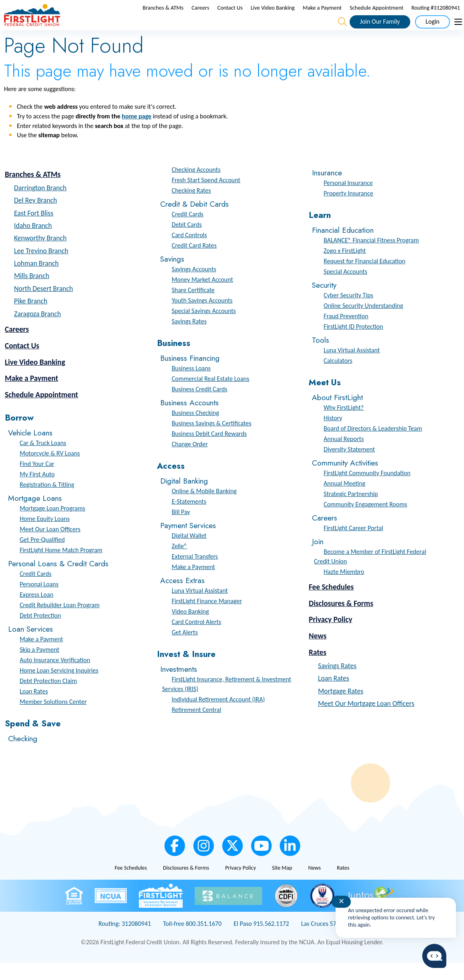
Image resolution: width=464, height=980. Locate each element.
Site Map (282, 885)
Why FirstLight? (344, 425)
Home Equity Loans (45, 536)
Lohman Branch (36, 281)
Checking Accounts (196, 187)
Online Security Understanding (363, 323)
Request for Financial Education (364, 278)
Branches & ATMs (163, 16)
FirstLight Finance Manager (207, 618)
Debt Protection (40, 633)
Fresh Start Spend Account (206, 197)
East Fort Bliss (34, 230)
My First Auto (37, 491)
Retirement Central (196, 727)
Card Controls (189, 252)
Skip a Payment (40, 667)
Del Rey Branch (36, 218)
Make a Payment (322, 16)
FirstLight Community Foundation (367, 490)
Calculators (338, 378)
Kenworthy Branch (40, 255)
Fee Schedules (331, 604)
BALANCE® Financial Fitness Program (371, 257)
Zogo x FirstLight (345, 268)
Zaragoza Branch (38, 331)
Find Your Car (37, 481)
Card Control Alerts (196, 639)
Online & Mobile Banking (204, 508)
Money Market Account (202, 297)
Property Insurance (348, 210)
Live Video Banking (273, 16)
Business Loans (191, 385)
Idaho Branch (33, 243)
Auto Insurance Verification (55, 677)
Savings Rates (189, 339)
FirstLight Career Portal (353, 545)
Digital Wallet (189, 553)
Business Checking (195, 430)
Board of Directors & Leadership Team (373, 446)
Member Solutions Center (53, 719)
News (317, 653)
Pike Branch (31, 318)
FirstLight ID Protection (353, 344)
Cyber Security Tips (348, 312)
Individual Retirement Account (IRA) (218, 716)
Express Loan (37, 612)
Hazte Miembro (344, 589)
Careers (200, 16)
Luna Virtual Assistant (200, 608)
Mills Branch (32, 293)
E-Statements (189, 519)
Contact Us (230, 16)
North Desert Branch (44, 306)
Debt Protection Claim (48, 698)
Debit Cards (187, 242)
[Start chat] (434, 956)
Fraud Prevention (346, 333)
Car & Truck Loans (43, 460)
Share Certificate (193, 307)
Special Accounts (345, 289)
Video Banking (190, 629)
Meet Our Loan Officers (50, 546)
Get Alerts (185, 650)
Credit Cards (36, 591)
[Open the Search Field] (342, 30)
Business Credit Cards (200, 406)
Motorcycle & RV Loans (50, 471)
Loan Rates (34, 709)
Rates (317, 670)
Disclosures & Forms (341, 620)
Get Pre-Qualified (42, 557)
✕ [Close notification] (341, 901)
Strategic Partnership (351, 511)
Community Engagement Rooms (365, 522)
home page (136, 133)
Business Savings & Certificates (212, 440)
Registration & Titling (47, 502)
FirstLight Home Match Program (61, 567)
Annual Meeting (344, 501)
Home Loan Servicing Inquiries (59, 688)
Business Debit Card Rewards (209, 451)
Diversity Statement (349, 467)
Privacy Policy (330, 637)
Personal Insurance (348, 200)
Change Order (190, 461)
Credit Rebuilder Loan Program (60, 622)
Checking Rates (191, 208)
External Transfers (195, 574)
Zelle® (180, 563)
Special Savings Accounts (204, 328)
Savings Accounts (194, 286)
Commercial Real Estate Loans (211, 396)
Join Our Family (380, 30)
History (333, 435)
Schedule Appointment (376, 16)
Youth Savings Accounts (202, 318)
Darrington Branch (40, 205)
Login (432, 30)
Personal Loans (39, 601)
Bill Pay (181, 529)
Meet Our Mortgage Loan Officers (366, 721)
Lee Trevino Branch (41, 268)
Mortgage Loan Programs (52, 526)
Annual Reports (344, 456)
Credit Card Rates (194, 263)
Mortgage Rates (341, 708)
